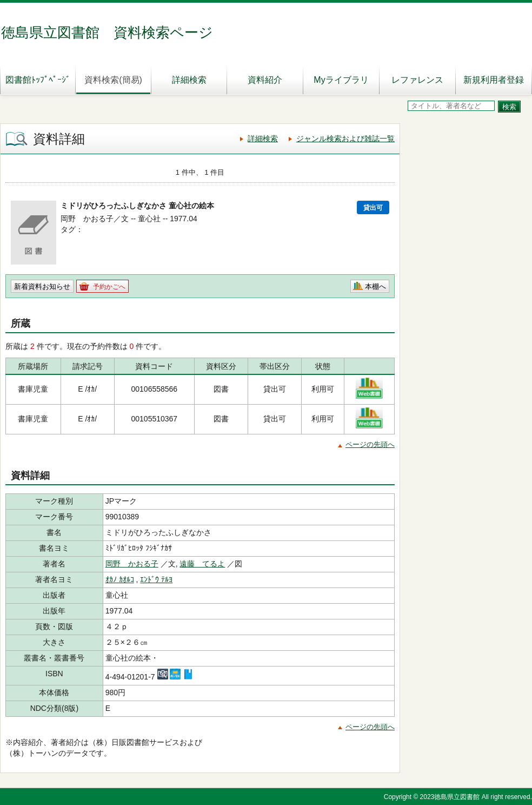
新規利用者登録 (494, 80)
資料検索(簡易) (113, 80)
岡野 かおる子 (132, 564)
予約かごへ (109, 287)
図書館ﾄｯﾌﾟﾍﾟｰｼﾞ (38, 80)
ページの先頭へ (370, 444)
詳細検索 (189, 80)
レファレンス (417, 80)
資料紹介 (265, 80)
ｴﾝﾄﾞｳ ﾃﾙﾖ (156, 579)
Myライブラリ (341, 80)
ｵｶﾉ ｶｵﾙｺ (120, 579)
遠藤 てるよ (202, 564)
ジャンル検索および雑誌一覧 (345, 138)
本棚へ (375, 286)
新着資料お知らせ (42, 286)
